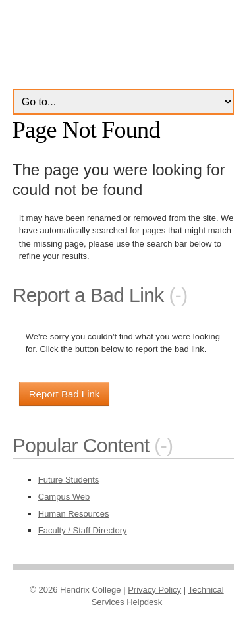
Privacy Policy (154, 590)
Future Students (69, 480)
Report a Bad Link (88, 295)
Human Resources (74, 514)
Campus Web (64, 497)
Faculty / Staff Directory (83, 530)
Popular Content (81, 445)
